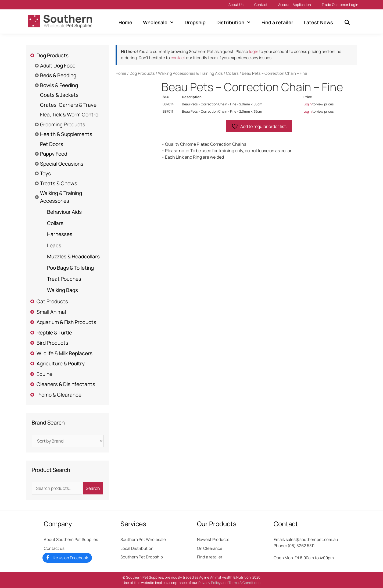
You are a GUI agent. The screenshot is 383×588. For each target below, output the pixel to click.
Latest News (318, 22)
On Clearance (210, 548)
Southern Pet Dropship (142, 557)
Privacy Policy (210, 583)
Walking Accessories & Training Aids (190, 73)
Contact (261, 5)
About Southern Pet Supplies (71, 539)
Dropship (195, 22)
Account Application (295, 5)
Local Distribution (137, 548)
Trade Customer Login (340, 5)
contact (178, 58)
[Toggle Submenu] (32, 56)
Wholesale (161, 22)
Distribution (236, 22)
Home (125, 22)
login (254, 51)
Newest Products (213, 539)
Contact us (54, 548)
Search (93, 488)
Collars (232, 73)
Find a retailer (277, 22)
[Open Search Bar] (347, 22)
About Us (236, 5)
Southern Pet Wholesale (143, 539)
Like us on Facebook (69, 558)
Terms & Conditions (244, 583)
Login (307, 104)
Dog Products (142, 73)
